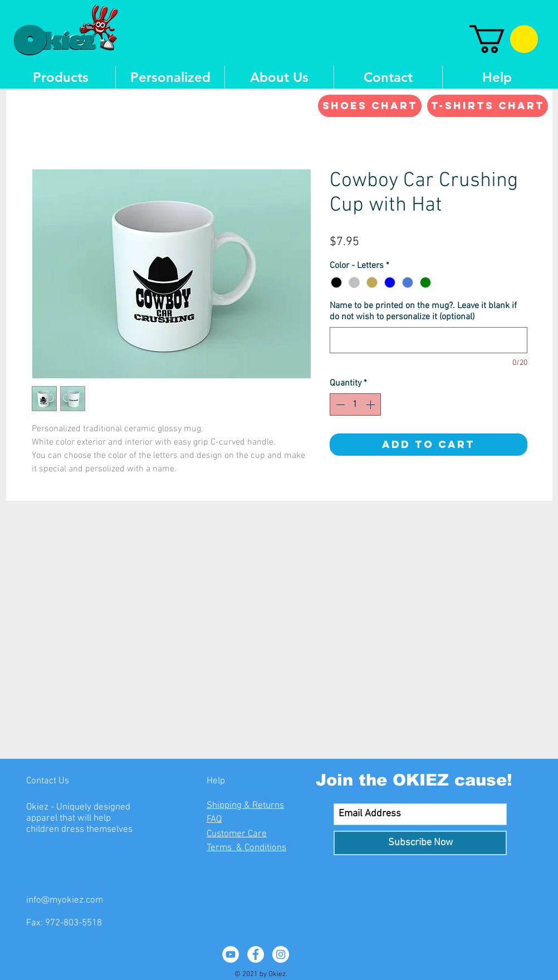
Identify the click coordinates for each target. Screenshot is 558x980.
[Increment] (371, 404)
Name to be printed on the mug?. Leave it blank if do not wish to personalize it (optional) (423, 311)
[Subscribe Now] (420, 843)
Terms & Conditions (246, 848)
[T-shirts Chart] (488, 106)
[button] (504, 39)
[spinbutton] (355, 404)
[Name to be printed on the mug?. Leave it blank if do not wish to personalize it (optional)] (429, 340)
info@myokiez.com (65, 900)
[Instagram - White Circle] (281, 954)
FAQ (214, 820)
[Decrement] (339, 404)
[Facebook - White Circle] (256, 954)
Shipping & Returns (245, 806)
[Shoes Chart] (370, 106)
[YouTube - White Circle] (231, 954)
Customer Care (237, 834)
